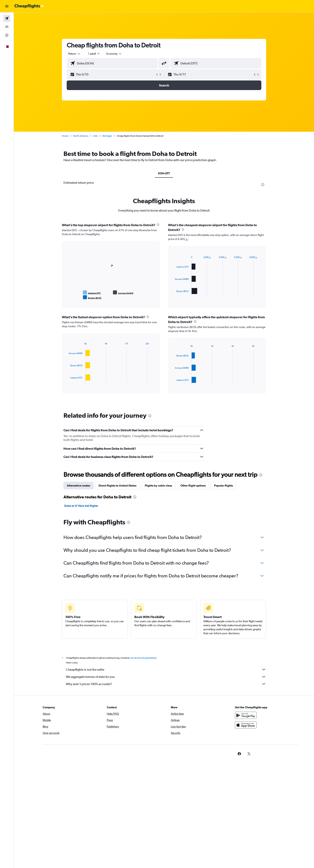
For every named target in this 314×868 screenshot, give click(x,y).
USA (95, 136)
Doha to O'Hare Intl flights (81, 506)
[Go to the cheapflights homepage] (29, 6)
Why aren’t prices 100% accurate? (166, 684)
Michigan (107, 136)
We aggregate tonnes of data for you (166, 677)
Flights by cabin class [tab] (158, 486)
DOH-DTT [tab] (164, 173)
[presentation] (263, 185)
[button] (7, 6)
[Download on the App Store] (246, 725)
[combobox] (74, 54)
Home (65, 136)
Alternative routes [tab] (78, 486)
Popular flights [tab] (223, 486)
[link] (239, 754)
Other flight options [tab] (193, 486)
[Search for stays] (7, 27)
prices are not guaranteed (143, 658)
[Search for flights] (7, 18)
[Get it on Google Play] (246, 715)
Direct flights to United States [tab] (117, 486)
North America (81, 136)
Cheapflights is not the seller (166, 669)
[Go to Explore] (7, 35)
